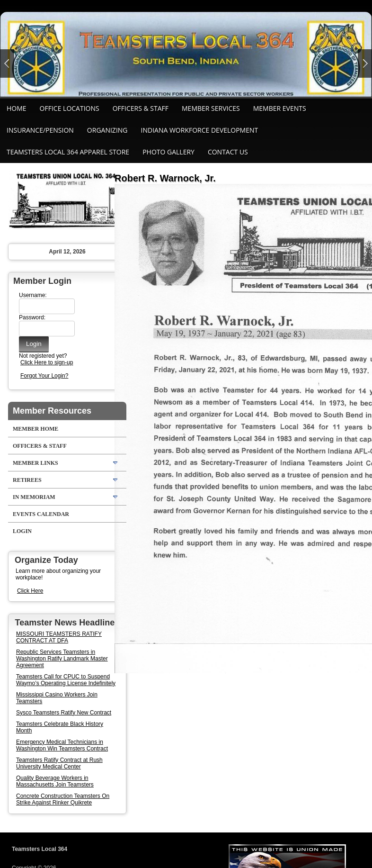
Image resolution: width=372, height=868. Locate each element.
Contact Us (228, 152)
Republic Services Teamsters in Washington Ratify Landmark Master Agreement (62, 659)
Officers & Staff (141, 108)
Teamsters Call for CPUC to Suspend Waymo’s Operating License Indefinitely (66, 680)
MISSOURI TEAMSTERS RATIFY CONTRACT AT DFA (59, 637)
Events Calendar (41, 514)
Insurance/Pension (40, 130)
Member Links (35, 463)
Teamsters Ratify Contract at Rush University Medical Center (59, 763)
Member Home (35, 429)
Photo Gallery (168, 152)
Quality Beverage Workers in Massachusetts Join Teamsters (55, 781)
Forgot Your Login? (44, 376)
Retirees (27, 480)
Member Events (280, 108)
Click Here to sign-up (47, 362)
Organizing (107, 130)
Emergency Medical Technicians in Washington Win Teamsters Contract (62, 745)
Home (17, 108)
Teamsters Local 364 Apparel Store (68, 152)
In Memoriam (34, 497)
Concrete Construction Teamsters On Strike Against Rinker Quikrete (63, 799)
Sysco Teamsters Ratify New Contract (64, 713)
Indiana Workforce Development (200, 130)
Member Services (211, 108)
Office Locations (70, 108)
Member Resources (52, 411)
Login (22, 531)
